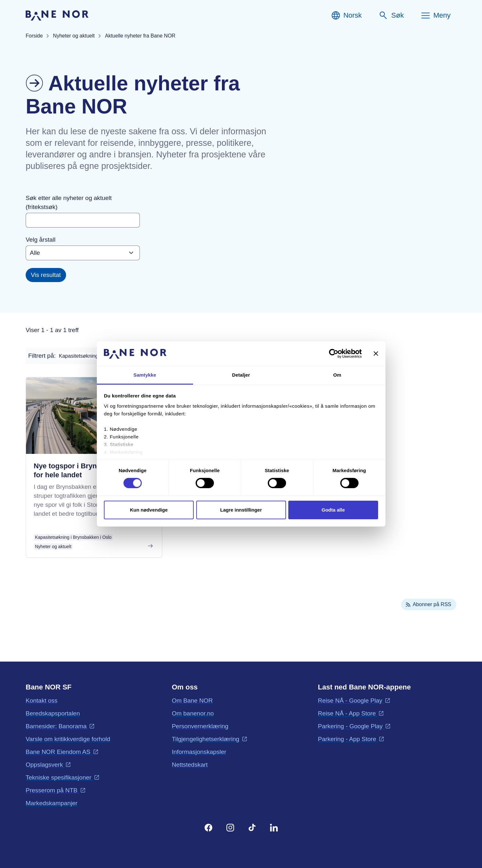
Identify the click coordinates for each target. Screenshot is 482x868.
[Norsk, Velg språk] (346, 15)
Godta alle (333, 510)
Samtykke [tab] (145, 375)
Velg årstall (41, 240)
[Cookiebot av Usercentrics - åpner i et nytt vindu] (334, 354)
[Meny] (435, 15)
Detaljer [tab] (241, 375)
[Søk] (391, 15)
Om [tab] (337, 375)
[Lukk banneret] (376, 354)
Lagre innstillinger (241, 510)
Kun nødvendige (149, 510)
